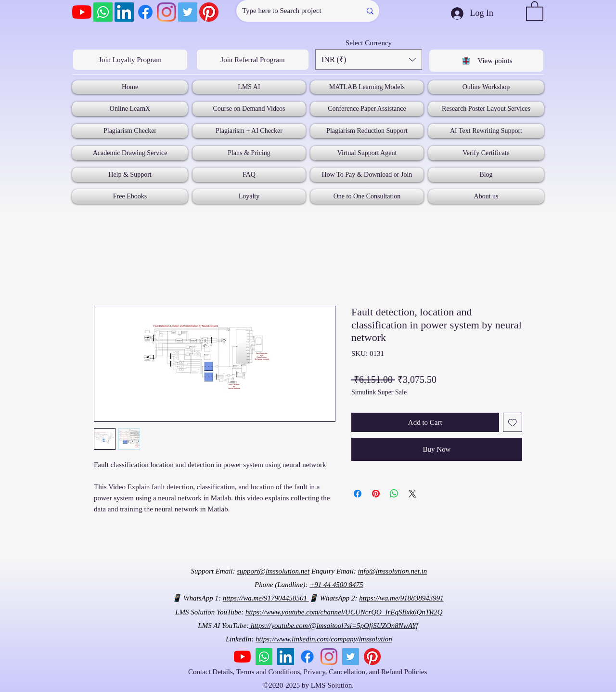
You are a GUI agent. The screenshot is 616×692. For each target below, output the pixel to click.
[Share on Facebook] (358, 494)
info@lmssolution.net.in (393, 571)
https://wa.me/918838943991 (401, 598)
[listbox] (369, 59)
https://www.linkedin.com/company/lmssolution (324, 639)
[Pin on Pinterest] (376, 494)
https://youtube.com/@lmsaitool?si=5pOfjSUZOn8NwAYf (333, 626)
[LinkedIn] (124, 12)
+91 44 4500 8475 (336, 585)
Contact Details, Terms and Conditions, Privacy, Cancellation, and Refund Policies (308, 672)
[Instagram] (167, 12)
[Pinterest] (209, 12)
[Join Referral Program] (253, 60)
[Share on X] (412, 494)
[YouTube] (82, 12)
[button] (535, 10)
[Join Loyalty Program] (130, 60)
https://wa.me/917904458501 (266, 598)
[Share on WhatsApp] (394, 494)
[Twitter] (188, 12)
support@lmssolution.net (273, 571)
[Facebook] (145, 12)
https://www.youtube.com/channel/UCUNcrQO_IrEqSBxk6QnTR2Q (344, 612)
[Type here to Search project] (291, 11)
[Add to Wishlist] (513, 423)
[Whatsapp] (103, 12)
